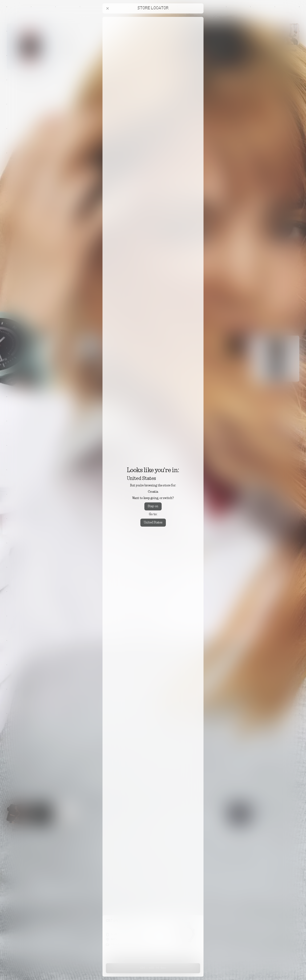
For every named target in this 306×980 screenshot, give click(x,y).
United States (153, 523)
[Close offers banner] (198, 18)
